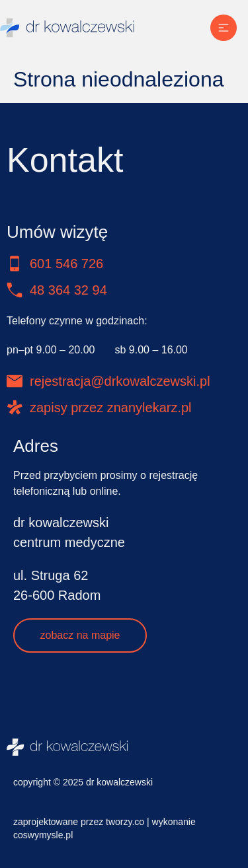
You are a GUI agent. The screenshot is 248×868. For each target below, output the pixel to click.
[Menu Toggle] (224, 28)
